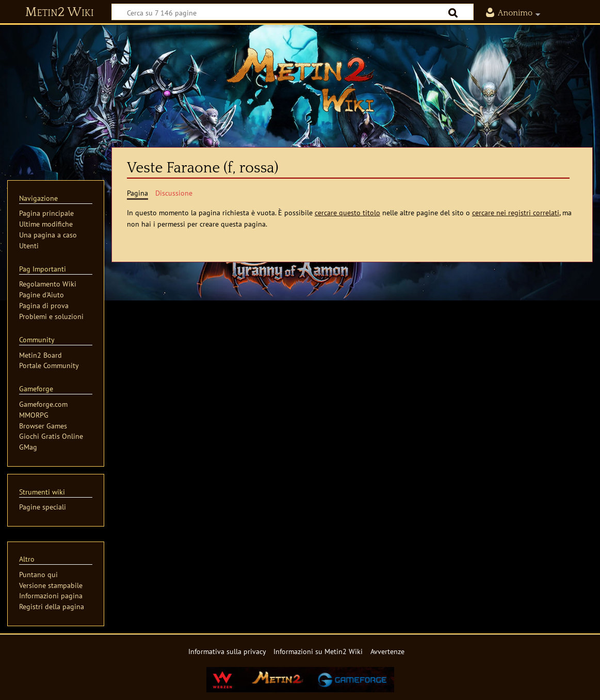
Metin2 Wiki (60, 12)
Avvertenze (387, 651)
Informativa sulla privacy (227, 651)
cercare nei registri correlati (516, 212)
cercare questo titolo (347, 212)
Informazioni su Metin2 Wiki (318, 651)
